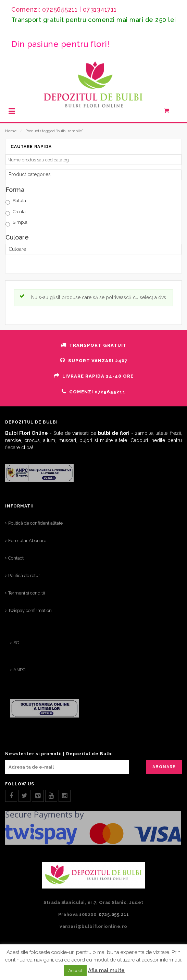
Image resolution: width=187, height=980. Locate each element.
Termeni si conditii (27, 593)
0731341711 (100, 9)
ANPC (19, 670)
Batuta (19, 201)
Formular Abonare (27, 541)
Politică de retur (24, 575)
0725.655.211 (114, 914)
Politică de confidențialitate (35, 523)
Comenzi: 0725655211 (45, 9)
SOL (18, 643)
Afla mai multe (106, 970)
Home (11, 131)
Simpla (20, 222)
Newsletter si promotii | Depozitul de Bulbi (59, 754)
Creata (19, 212)
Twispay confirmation (30, 610)
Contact (16, 558)
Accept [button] (75, 971)
